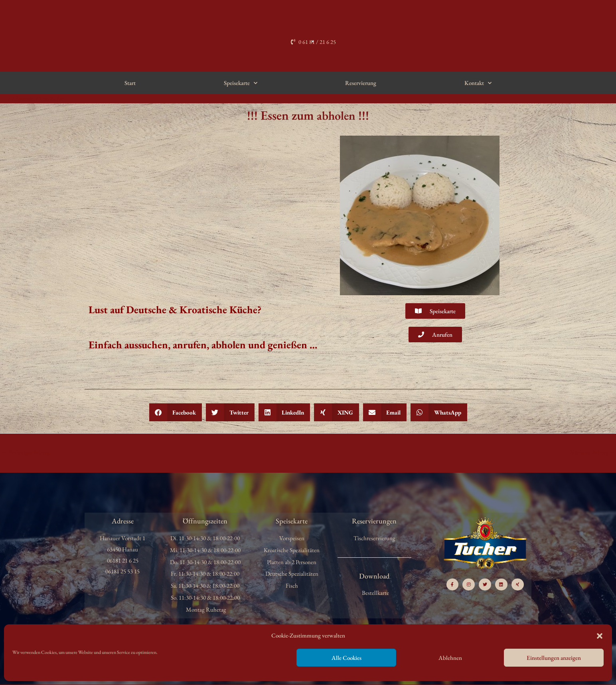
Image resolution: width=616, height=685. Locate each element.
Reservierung (361, 83)
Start (130, 83)
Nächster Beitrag (592, 453)
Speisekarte (241, 83)
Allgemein (24, 98)
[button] (600, 636)
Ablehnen (450, 658)
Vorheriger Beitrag (26, 453)
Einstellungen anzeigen (554, 658)
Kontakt (478, 83)
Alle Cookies (346, 658)
